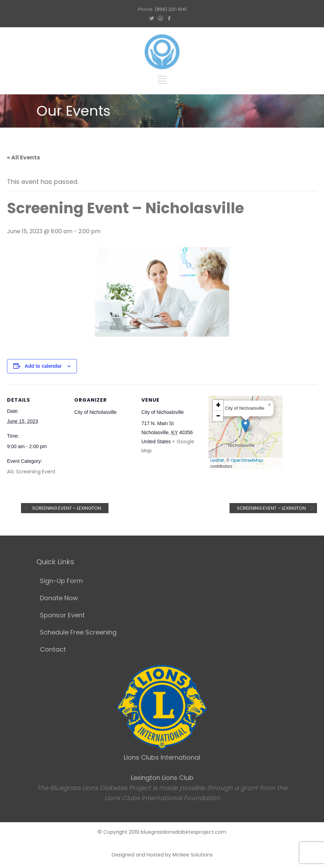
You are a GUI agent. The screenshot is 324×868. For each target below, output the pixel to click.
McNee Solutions (193, 855)
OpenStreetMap (247, 460)
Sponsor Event (62, 615)
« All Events (23, 157)
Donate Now (59, 598)
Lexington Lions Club (162, 778)
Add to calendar (43, 366)
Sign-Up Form (61, 581)
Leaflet (217, 460)
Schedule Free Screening (78, 632)
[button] (245, 426)
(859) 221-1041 (171, 9)
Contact (53, 649)
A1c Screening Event (31, 472)
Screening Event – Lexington (66, 508)
